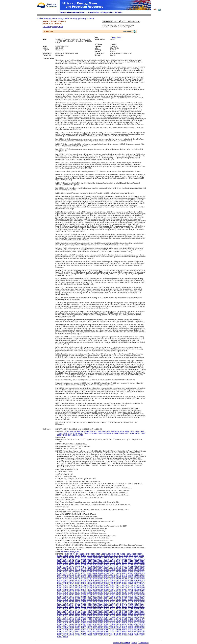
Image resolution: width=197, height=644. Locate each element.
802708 (107, 566)
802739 (60, 568)
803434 (142, 591)
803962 (113, 628)
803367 (60, 591)
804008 (124, 630)
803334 (95, 587)
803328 (60, 587)
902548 (93, 554)
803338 (118, 587)
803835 (124, 612)
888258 (142, 561)
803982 (142, 628)
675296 (142, 635)
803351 (60, 589)
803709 (71, 603)
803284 (101, 582)
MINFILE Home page (44, 19)
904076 (95, 556)
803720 (136, 603)
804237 (77, 617)
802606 (89, 566)
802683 (95, 566)
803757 (89, 607)
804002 (107, 630)
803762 (118, 607)
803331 (77, 587)
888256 (130, 561)
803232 (83, 579)
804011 (142, 630)
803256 (124, 579)
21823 (96, 433)
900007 (69, 554)
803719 (130, 603)
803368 (66, 591)
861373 (77, 633)
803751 (66, 607)
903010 (60, 556)
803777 (101, 609)
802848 (95, 570)
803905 (142, 623)
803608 (130, 598)
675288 (113, 635)
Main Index (118, 12)
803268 (107, 580)
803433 (136, 591)
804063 (124, 631)
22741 (117, 433)
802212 (77, 565)
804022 (89, 631)
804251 (118, 617)
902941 (128, 554)
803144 (130, 575)
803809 (124, 610)
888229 (83, 561)
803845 (66, 614)
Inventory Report (58, 27)
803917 (107, 624)
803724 (71, 605)
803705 (136, 602)
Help (157, 9)
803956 (89, 628)
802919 (136, 570)
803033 (124, 573)
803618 (83, 600)
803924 (60, 626)
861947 (136, 633)
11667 (132, 432)
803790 (136, 609)
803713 (95, 603)
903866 (83, 556)
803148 (66, 577)
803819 (89, 612)
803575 (89, 596)
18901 (100, 556)
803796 (77, 610)
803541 (107, 594)
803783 (113, 609)
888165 (60, 558)
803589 (142, 596)
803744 (113, 605)
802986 (77, 573)
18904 (110, 556)
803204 (124, 577)
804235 (71, 617)
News (62, 12)
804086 (130, 616)
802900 (118, 570)
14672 (137, 432)
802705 (101, 566)
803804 (107, 610)
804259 (66, 619)
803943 (130, 626)
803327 (142, 586)
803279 (71, 582)
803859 (136, 614)
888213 (77, 559)
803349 (136, 587)
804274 (130, 619)
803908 (71, 624)
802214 (89, 565)
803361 (113, 589)
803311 (136, 584)
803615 (66, 600)
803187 (89, 577)
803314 (66, 586)
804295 (77, 621)
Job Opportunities (107, 12)
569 (75, 432)
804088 (142, 616)
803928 (71, 626)
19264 (91, 433)
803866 (89, 616)
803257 (130, 579)
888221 (124, 559)
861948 (142, 633)
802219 (118, 565)
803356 (83, 589)
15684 (142, 432)
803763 (124, 607)
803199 (107, 577)
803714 (101, 603)
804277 (142, 619)
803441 (83, 593)
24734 (137, 433)
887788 (71, 559)
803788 (130, 609)
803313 (60, 586)
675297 (60, 637)
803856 (118, 614)
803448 (107, 593)
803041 (130, 573)
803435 (60, 593)
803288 (124, 582)
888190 (107, 558)
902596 (111, 554)
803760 (107, 607)
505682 (89, 635)
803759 (101, 607)
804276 (136, 619)
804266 (89, 619)
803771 (77, 609)
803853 (101, 614)
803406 (113, 591)
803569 (66, 596)
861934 (101, 633)
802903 (130, 570)
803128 (66, 575)
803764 (130, 607)
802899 (113, 570)
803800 (101, 610)
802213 (83, 565)
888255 (124, 561)
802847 (89, 570)
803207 (136, 577)
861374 (83, 633)
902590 (99, 554)
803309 (124, 584)
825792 (142, 563)
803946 (142, 626)
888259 (60, 563)
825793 (60, 565)
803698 (101, 602)
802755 (136, 568)
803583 (118, 596)
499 (72, 432)
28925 (59, 435)
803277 (60, 582)
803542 (113, 594)
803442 (89, 593)
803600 (83, 598)
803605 (113, 598)
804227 (60, 617)
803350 (142, 587)
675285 (95, 635)
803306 (113, 584)
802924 (71, 572)
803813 (60, 612)
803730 (89, 605)
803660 (130, 600)
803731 (95, 605)
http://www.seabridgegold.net (70, 552)
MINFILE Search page (72, 19)
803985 (66, 630)
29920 (65, 435)
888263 (77, 563)
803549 (124, 594)
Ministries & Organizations (90, 12)
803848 (77, 614)
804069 (142, 631)
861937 (118, 633)
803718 (124, 603)
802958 (118, 572)
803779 (107, 609)
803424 (130, 591)
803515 (89, 594)
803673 (83, 602)
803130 (77, 575)
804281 (66, 621)
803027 (113, 573)
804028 (101, 616)
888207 (130, 558)
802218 (113, 565)
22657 (111, 433)
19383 (136, 556)
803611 (136, 598)
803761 (113, 607)
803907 (66, 624)
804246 (101, 617)
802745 (83, 568)
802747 (95, 568)
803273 (124, 580)
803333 (89, 587)
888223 (136, 559)
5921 (95, 432)
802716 (136, 566)
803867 (60, 566)
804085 (124, 616)
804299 (101, 621)
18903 (105, 556)
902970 (140, 554)
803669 (71, 602)
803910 (83, 624)
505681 (83, 635)
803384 (77, 591)
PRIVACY (134, 643)
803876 (71, 623)
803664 (142, 600)
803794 (66, 610)
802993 (101, 573)
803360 (107, 589)
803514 (83, 594)
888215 (89, 559)
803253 (107, 579)
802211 (71, 565)
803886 (101, 623)
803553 (130, 594)
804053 (107, 616)
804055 (113, 631)
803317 (83, 586)
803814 (66, 612)
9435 (113, 432)
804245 (95, 617)
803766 (142, 607)
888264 (83, 563)
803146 (142, 575)
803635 (95, 600)
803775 (95, 609)
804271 (113, 619)
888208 (136, 558)
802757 (60, 570)
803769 (66, 609)
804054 (113, 616)
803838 (136, 612)
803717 (118, 603)
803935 (101, 626)
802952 (95, 572)
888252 (107, 561)
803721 (142, 603)
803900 (118, 623)
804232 (66, 617)
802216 (101, 565)
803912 (89, 624)
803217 (66, 579)
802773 (71, 570)
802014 (66, 565)
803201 (118, 577)
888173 (89, 558)
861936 (113, 633)
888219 (113, 559)
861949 (60, 635)
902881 (122, 554)
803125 (142, 573)
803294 (71, 584)
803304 (101, 584)
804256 (136, 617)
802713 (124, 566)
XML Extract (47, 27)
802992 (95, 573)
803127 (60, 575)
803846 (71, 614)
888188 (101, 558)
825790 (136, 563)
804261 (77, 619)
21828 (101, 433)
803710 (77, 603)
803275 (136, 580)
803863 (71, 616)
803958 (95, 628)
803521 (95, 594)
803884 (95, 623)
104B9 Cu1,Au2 (116, 38)
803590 (60, 598)
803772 (83, 609)
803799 (95, 610)
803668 (66, 602)
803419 (118, 591)
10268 (122, 432)
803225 (77, 579)
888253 (113, 561)
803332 (83, 587)
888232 (101, 561)
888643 (60, 559)
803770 (71, 609)
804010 (136, 630)
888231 (95, 561)
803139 (113, 575)
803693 (89, 602)
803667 (60, 602)
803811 (136, 610)
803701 (113, 602)
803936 (107, 626)
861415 (89, 633)
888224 (142, 559)
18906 (121, 556)
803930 (83, 626)
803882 (89, 623)
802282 (130, 565)
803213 (60, 579)
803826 (113, 612)
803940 (118, 626)
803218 (71, 579)
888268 (95, 563)
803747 (130, 605)
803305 (107, 584)
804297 (89, 621)
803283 (95, 582)
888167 (66, 559)
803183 (83, 577)
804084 (118, 616)
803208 (142, 577)
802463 (71, 566)
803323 (118, 586)
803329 (66, 587)
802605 (83, 566)
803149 (71, 577)
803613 (142, 598)
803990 (89, 630)
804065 (136, 631)
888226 (66, 561)
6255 (104, 432)
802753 (124, 568)
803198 (101, 577)
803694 (95, 602)
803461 (71, 594)
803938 (113, 626)
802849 (101, 570)
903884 (89, 556)
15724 (65, 433)
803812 (142, 610)
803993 (95, 630)
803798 (89, 610)
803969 (118, 628)
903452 (71, 556)
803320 (101, 586)
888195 (113, 558)
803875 (66, 623)
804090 (66, 633)
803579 (113, 596)
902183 (81, 554)
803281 (83, 582)
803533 (101, 594)
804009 (130, 630)
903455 (77, 556)
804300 (107, 621)
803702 (118, 602)
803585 (130, 596)
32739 (81, 435)
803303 (95, 584)
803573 (77, 596)
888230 (89, 561)
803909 (77, 624)
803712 (89, 603)
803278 (66, 582)
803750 (60, 607)
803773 (89, 609)
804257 (142, 617)
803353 (66, 589)
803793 (60, 610)
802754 (130, 568)
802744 (77, 568)
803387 (89, 591)
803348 (130, 587)
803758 (95, 607)
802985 (71, 573)
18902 (131, 556)
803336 (107, 587)
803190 (95, 577)
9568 (117, 432)
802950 (89, 572)
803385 (83, 591)
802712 (118, 566)
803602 (95, 598)
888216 (95, 559)
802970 (136, 572)
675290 (124, 635)
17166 (75, 433)
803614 (60, 600)
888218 (107, 559)
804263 (83, 619)
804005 (118, 630)
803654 (113, 600)
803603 (101, 598)
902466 (87, 554)
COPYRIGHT (117, 643)
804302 (118, 621)
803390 (107, 591)
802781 (83, 570)
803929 (77, 626)
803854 (107, 614)
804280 (60, 621)
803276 (142, 580)
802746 (89, 568)
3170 (83, 432)
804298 (95, 621)
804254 (124, 617)
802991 (89, 573)
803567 (60, 596)
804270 (107, 619)
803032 (118, 573)
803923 (142, 624)
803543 (118, 594)
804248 (113, 617)
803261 (66, 580)
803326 (136, 586)
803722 (60, 605)
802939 (77, 572)
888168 (71, 558)
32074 (70, 435)
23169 (122, 433)
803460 (66, 594)
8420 (109, 432)
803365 (136, 589)
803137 (101, 575)
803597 (66, 598)
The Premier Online (72, 12)
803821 (101, 612)
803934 (95, 626)
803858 (130, 614)
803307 (118, 584)
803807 (118, 610)
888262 (71, 563)
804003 (113, 630)
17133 (70, 433)
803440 (77, 593)
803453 (130, 593)
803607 (124, 598)
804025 (95, 616)
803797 (83, 610)
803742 (107, 605)
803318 (89, 586)
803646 (101, 600)
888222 (130, 559)
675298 (66, 637)
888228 (77, 561)
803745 (118, 605)
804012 (60, 631)
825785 (107, 563)
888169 (77, 558)
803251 (136, 565)
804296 (83, 621)
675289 (118, 635)
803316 (77, 586)
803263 (77, 580)
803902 (130, 623)
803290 (136, 582)
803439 (71, 593)
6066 (100, 432)
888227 (71, 561)
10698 (127, 432)
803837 (130, 612)
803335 (101, 587)
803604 (107, 598)
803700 (107, 602)
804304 (124, 621)
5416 (87, 432)
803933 (89, 626)
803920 (124, 624)
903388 (66, 556)
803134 (89, 575)
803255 (118, 579)
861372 (71, 633)
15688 (60, 433)
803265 (89, 580)
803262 (71, 580)
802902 (124, 570)
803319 (95, 586)
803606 (118, 598)
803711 (83, 603)
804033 (107, 631)
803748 (136, 605)
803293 (66, 584)
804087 (136, 616)
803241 (89, 579)
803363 (124, 589)
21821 (86, 433)
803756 (83, 607)
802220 (124, 565)
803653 (107, 600)
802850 (107, 570)
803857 (124, 614)
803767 (60, 609)
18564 (80, 433)
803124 (136, 573)
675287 (107, 635)
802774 (77, 570)
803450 (113, 593)
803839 (142, 612)
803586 (136, 596)
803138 (107, 575)
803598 (71, 598)
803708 (66, 603)
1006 (79, 432)
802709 (113, 566)
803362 (118, 589)
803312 (142, 584)
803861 (60, 616)
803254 (113, 579)
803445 (101, 593)
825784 (101, 563)
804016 (77, 631)
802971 (142, 572)
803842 (60, 614)
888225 (60, 561)
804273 (124, 619)
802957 (113, 572)
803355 (77, 589)
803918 (113, 624)
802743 (71, 568)
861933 (95, 633)
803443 (95, 593)
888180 (95, 558)
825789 (130, 563)
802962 (124, 572)
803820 (95, 612)
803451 (118, 593)
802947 (83, 572)
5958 (91, 432)
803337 (113, 587)
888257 (136, 561)
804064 (130, 631)
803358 (95, 589)
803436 (66, 593)
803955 (83, 628)
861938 (124, 633)
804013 (66, 631)
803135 (95, 575)
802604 (77, 566)
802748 (101, 568)
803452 (124, 593)
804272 (118, 619)
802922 (60, 572)
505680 (77, 635)
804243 (89, 617)
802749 (107, 568)
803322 (113, 586)
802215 (95, 565)
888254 (118, 561)
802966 (130, 572)
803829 (118, 612)
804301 (113, 621)
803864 (77, 616)
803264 (83, 580)
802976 (60, 573)
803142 (124, 575)
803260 (60, 580)
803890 (113, 623)
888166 (66, 558)
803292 (60, 584)
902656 (116, 554)
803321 (107, 586)
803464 (77, 594)
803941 (124, 626)
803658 (118, 600)
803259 (142, 579)
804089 (60, 633)
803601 (89, 598)
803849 (83, 614)
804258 (60, 619)
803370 (71, 591)
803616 (71, 600)
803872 (136, 621)
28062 (143, 433)
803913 (95, 624)
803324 (124, 586)
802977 (66, 573)
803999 (101, 630)
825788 (124, 563)
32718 (75, 435)
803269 (113, 580)
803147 (60, 577)
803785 (118, 609)
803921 (130, 624)
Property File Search (87, 19)
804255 (130, 617)
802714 (130, 566)
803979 (136, 628)
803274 (130, 580)
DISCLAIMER (126, 643)
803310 (130, 584)
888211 (142, 558)
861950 (66, 635)
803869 (130, 621)
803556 (142, 594)
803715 (107, 603)
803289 (130, 582)
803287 (118, 582)
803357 (89, 589)
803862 (66, 616)
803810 (130, 610)
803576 (95, 596)
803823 (107, 612)
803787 (124, 609)
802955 (107, 572)
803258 (136, 579)
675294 (130, 635)
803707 (60, 603)
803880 (77, 623)
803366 (142, 589)
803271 (118, 580)
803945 (136, 626)
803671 (77, 602)
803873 (142, 621)
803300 (83, 584)
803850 (89, 614)
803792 (142, 609)
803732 (101, 605)
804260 (71, 619)
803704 (130, 602)
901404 (75, 554)
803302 (89, 584)
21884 (106, 433)
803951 (71, 628)
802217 (107, 565)
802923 (66, 572)
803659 (124, 600)
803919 (118, 624)
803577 (101, 596)
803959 (101, 628)
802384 (66, 566)
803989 (83, 630)
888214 (83, 559)
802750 (113, 568)
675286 (101, 635)
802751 (118, 568)
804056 (118, 631)
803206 (130, 577)
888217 (101, 559)
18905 (116, 556)
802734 (142, 566)
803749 (142, 605)
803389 (101, 591)
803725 (77, 605)
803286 (113, 582)
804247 (107, 617)
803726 (83, 605)
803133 (83, 575)
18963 (126, 556)
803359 (101, 589)
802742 (66, 568)
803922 (136, 624)
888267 (89, 563)
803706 (142, 602)
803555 (136, 594)
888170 (83, 558)
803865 (83, 616)
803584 (124, 596)
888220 (118, 559)
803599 (77, 598)
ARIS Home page (58, 19)
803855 (113, 614)
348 (68, 432)
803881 (83, 623)
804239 (83, 617)
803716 (113, 603)
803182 (77, 577)
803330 (71, 587)
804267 (95, 619)
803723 (66, 605)
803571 (71, 596)
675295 (136, 635)
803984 (60, 630)
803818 (83, 612)
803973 (124, 628)
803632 (89, 600)
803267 (101, 580)
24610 (132, 433)
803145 (136, 575)
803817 (77, 612)
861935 (107, 633)
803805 (113, 610)
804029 (95, 631)
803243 (95, 579)
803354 (71, 589)
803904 (136, 623)
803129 (71, 575)
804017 (83, 631)
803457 (142, 593)
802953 (101, 572)
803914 (101, 624)
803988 (77, 630)
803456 (136, 593)
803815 (71, 612)
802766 (66, 570)
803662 (136, 600)
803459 (60, 594)
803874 (60, 623)
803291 (142, 582)
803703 (124, 602)
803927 (66, 626)
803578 (107, 596)
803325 (130, 586)
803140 (118, 575)
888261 (66, 563)
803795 (71, 610)
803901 (124, 623)
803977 (130, 628)
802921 (142, 570)
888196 (118, 558)
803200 (113, 577)
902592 (105, 554)
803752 (71, 607)
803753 (77, 607)
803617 (77, 600)
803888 (107, 623)
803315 (71, 586)
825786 (113, 563)
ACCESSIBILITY (144, 643)
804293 (71, 621)
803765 (136, 607)
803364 (130, 589)
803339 (124, 587)
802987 (83, 573)
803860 (142, 614)
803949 (66, 628)
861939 (130, 633)
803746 (124, 605)
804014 (71, 631)
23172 (127, 433)
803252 (101, 579)
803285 (107, 582)
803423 (124, 591)
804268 (101, 619)
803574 (83, 596)
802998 (107, 573)
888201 (124, 558)
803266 (95, 580)
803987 (71, 630)
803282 (89, 582)
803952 (77, 628)
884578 (141, 556)
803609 (142, 565)
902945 (134, 554)
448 (65, 554)
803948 (60, 628)
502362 (71, 635)
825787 (118, 563)
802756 (142, 568)
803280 (77, 582)
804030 (101, 631)
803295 (77, 584)
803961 (107, 628)
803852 (95, 614)
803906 (60, 624)
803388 (95, 591)
